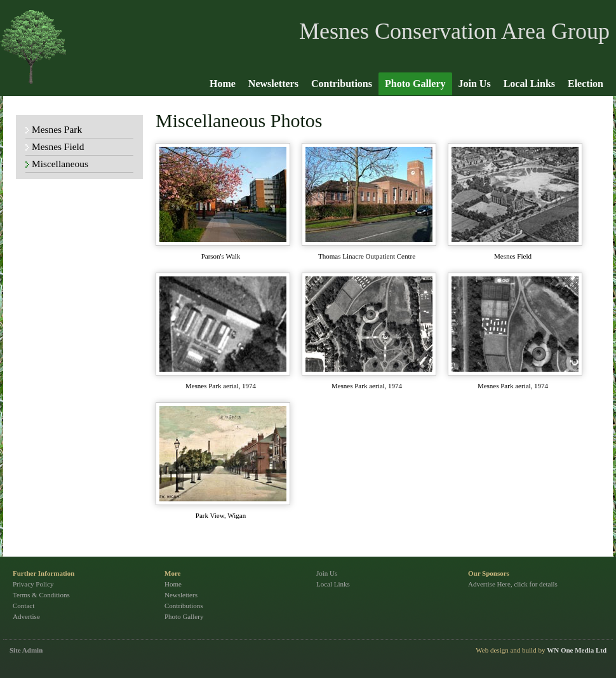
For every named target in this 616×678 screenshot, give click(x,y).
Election (586, 84)
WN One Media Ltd (577, 650)
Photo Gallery (415, 84)
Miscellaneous (60, 164)
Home (223, 84)
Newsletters (273, 84)
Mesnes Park (57, 129)
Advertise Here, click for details (513, 584)
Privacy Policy (33, 584)
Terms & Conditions (41, 595)
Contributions (342, 84)
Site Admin (26, 650)
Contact (23, 606)
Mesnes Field (58, 146)
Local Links (529, 84)
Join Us (475, 84)
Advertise (26, 616)
